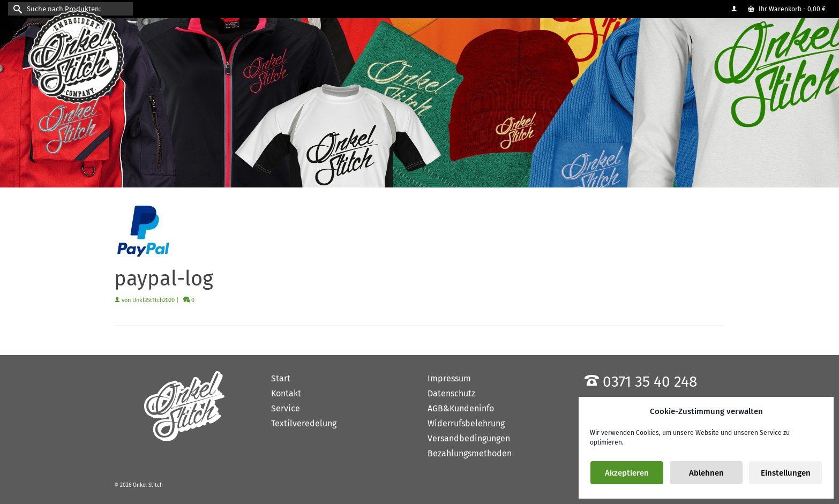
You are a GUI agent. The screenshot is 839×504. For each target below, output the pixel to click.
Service (286, 408)
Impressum (449, 378)
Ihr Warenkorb (787, 9)
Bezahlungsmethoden (470, 453)
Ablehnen (706, 473)
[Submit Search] (16, 9)
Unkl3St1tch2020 (153, 300)
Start (281, 378)
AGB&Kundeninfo (461, 408)
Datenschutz (451, 393)
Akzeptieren (627, 473)
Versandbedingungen (469, 438)
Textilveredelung (304, 423)
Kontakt (286, 393)
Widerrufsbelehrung (466, 423)
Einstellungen (786, 473)
